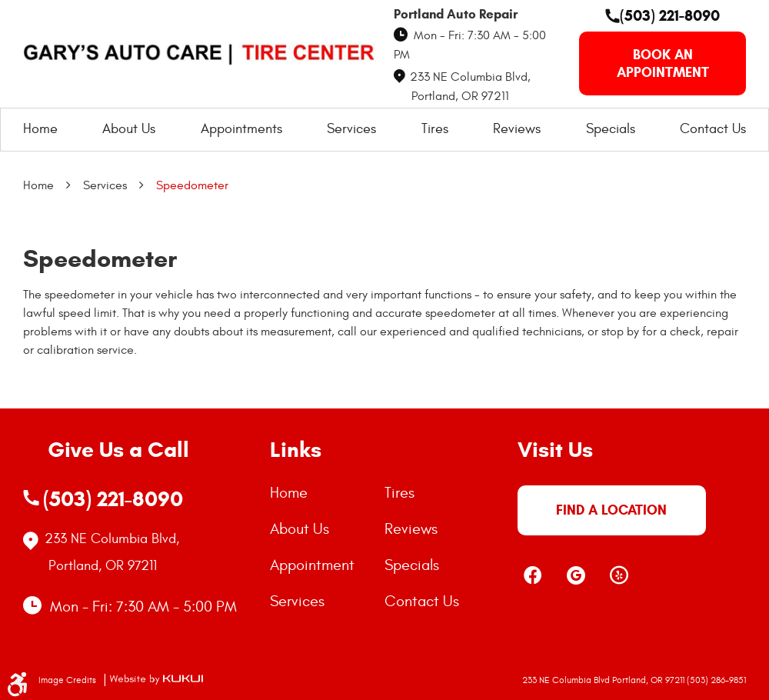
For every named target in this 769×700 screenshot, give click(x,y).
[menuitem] (40, 130)
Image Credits (68, 680)
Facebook (533, 575)
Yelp (619, 575)
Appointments (241, 129)
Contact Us (713, 129)
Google (576, 575)
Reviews (517, 129)
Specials (611, 129)
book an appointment (663, 63)
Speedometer (192, 185)
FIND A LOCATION (611, 510)
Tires (435, 129)
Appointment (312, 565)
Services (351, 129)
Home (40, 129)
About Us (129, 129)
